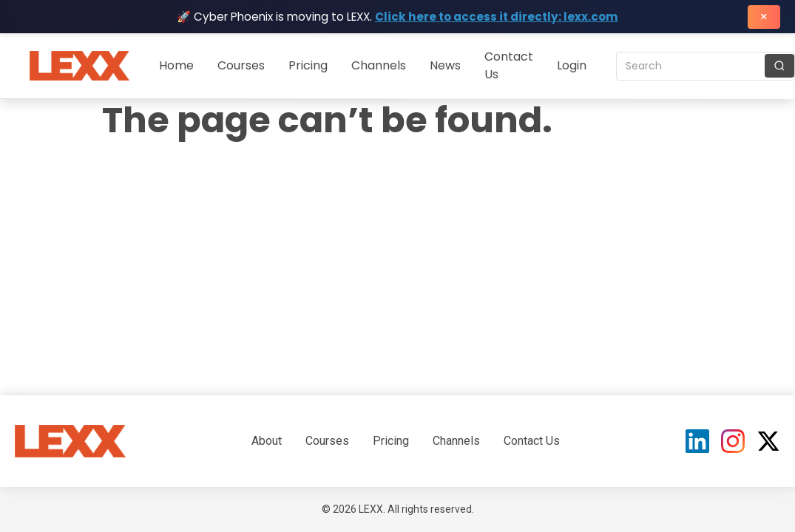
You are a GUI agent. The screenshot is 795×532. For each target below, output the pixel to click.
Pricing (308, 65)
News (445, 65)
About (267, 441)
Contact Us (532, 441)
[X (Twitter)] (768, 441)
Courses (241, 65)
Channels (379, 65)
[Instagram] (733, 441)
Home (176, 65)
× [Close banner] (764, 17)
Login (572, 65)
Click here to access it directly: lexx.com (497, 17)
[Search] (779, 66)
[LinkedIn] (697, 441)
